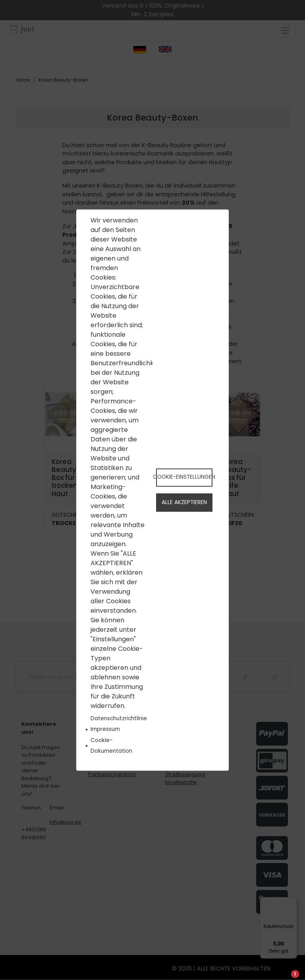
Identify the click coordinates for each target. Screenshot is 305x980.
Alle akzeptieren (184, 503)
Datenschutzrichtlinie (119, 719)
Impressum (105, 730)
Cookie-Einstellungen (184, 477)
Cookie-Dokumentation (111, 746)
